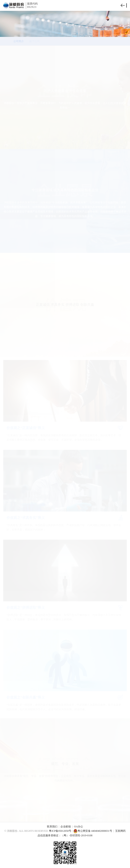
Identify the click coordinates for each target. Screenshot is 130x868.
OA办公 (79, 827)
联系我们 (52, 827)
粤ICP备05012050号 (60, 831)
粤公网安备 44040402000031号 (93, 831)
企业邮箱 (66, 827)
